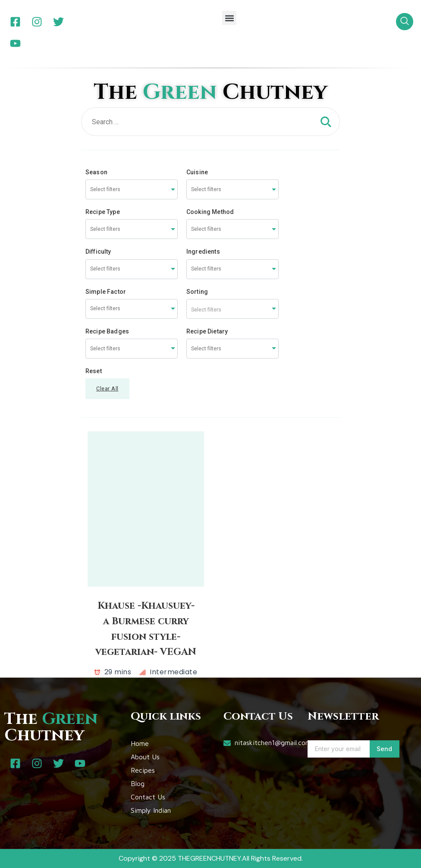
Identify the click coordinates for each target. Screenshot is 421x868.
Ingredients (203, 252)
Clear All (107, 388)
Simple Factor (106, 292)
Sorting (197, 292)
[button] (229, 18)
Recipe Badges (107, 331)
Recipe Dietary (207, 331)
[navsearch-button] (405, 22)
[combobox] (132, 189)
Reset (94, 371)
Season (96, 172)
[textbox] (232, 309)
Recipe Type (103, 212)
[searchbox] (123, 190)
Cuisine (197, 172)
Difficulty (98, 252)
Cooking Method (210, 212)
